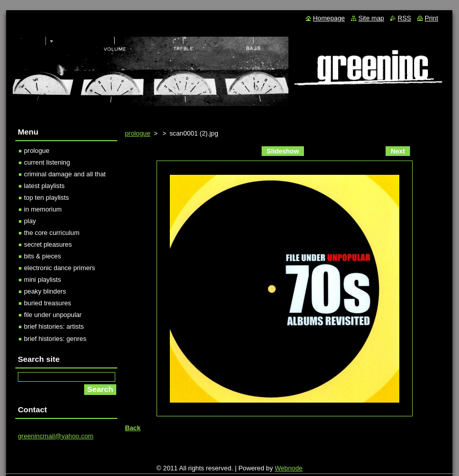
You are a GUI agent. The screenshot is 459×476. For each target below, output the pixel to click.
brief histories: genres (55, 339)
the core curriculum (52, 233)
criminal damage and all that (65, 174)
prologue (138, 133)
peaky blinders (45, 291)
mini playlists (43, 280)
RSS (404, 18)
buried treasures (47, 303)
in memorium (43, 209)
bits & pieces (43, 256)
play (30, 221)
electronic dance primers (59, 268)
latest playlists (44, 186)
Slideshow (283, 151)
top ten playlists (46, 197)
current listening (47, 162)
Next (398, 151)
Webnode (289, 468)
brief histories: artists (54, 326)
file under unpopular (53, 315)
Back (133, 428)
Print (431, 18)
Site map (372, 18)
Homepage (329, 18)
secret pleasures (48, 244)
